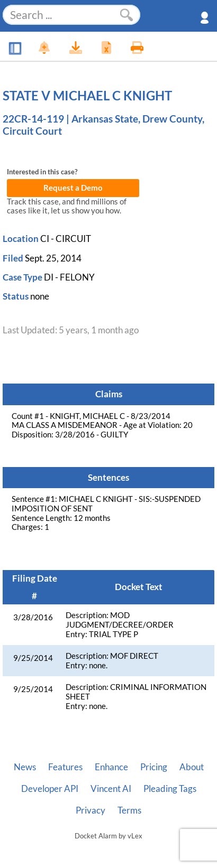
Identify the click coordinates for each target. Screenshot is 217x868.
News (25, 767)
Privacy (91, 810)
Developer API (50, 789)
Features (65, 767)
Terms (129, 810)
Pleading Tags (170, 789)
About (192, 767)
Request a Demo (73, 188)
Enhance (111, 767)
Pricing (154, 767)
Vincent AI (111, 789)
